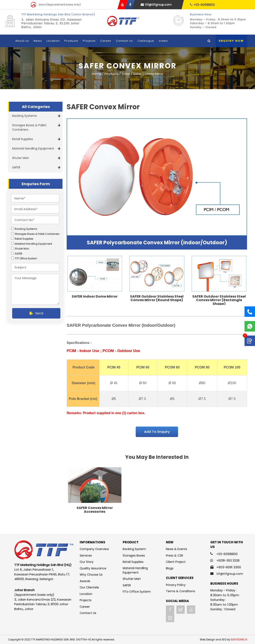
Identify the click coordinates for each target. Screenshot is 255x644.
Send (36, 313)
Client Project (176, 562)
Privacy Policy (176, 585)
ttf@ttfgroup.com (156, 5)
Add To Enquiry (157, 432)
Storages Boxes (134, 556)
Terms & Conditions (180, 591)
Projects (89, 41)
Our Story (87, 562)
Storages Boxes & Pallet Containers (29, 127)
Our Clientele (89, 587)
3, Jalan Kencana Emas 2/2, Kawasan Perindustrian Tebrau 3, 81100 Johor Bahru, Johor (52, 23)
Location (53, 41)
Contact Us (124, 41)
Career (106, 41)
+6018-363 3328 (228, 561)
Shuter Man (21, 158)
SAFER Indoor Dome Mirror (95, 296)
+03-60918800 (202, 5)
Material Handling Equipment (33, 148)
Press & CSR (174, 556)
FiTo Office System (137, 592)
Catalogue (146, 41)
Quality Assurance (93, 568)
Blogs (170, 568)
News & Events (176, 549)
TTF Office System (26, 258)
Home (97, 74)
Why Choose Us (91, 575)
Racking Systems (25, 116)
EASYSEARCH (239, 639)
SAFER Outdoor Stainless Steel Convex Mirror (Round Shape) (157, 298)
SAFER (16, 167)
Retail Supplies (23, 139)
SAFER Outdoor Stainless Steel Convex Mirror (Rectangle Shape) (219, 300)
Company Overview (94, 549)
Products (71, 41)
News (38, 41)
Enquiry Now (231, 41)
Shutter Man (132, 579)
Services (86, 556)
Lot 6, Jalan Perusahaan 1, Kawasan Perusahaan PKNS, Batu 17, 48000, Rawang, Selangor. (42, 574)
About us (22, 41)
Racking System (134, 549)
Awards (85, 581)
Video (163, 41)
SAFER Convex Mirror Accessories (95, 510)
